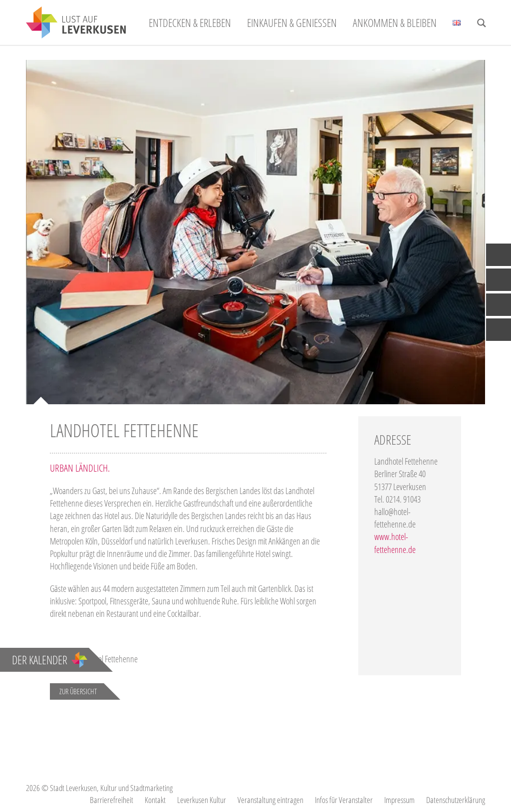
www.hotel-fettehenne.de (395, 543)
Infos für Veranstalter (344, 800)
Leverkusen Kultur (202, 800)
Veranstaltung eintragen (270, 800)
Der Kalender (50, 660)
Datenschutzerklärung (456, 800)
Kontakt (155, 800)
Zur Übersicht (78, 691)
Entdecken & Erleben (190, 22)
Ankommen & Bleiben (395, 22)
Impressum (399, 800)
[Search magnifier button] (482, 23)
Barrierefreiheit (112, 800)
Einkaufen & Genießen (292, 22)
